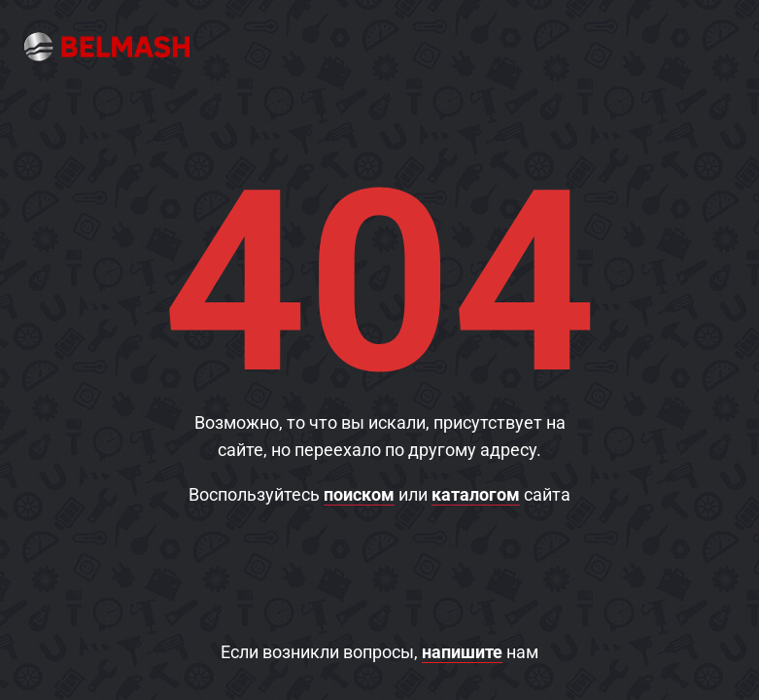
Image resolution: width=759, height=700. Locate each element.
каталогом (476, 494)
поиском (359, 494)
